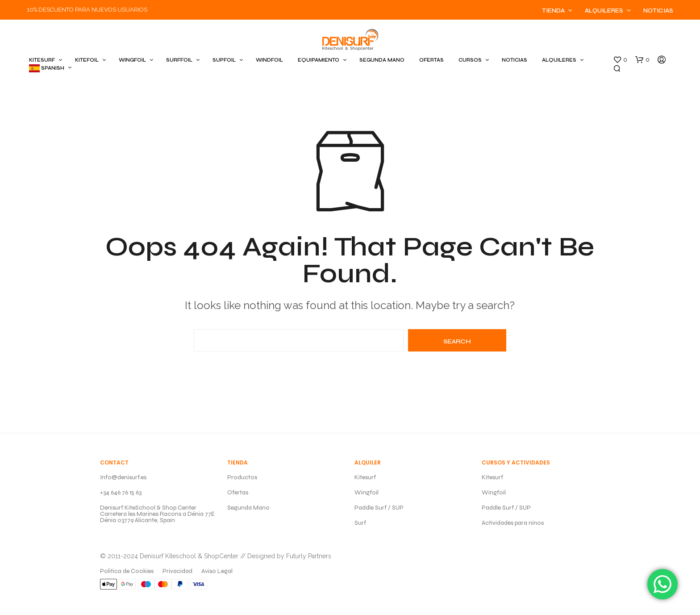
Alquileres (604, 11)
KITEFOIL (87, 60)
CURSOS (470, 60)
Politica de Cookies (127, 571)
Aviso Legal (217, 571)
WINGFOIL (132, 60)
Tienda (553, 11)
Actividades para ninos (513, 523)
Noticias (658, 11)
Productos (242, 477)
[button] (620, 60)
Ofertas (238, 492)
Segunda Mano (248, 508)
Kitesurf (365, 477)
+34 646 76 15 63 (121, 492)
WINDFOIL (269, 60)
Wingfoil (367, 492)
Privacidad (177, 571)
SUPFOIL (224, 60)
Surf (360, 523)
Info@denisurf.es (123, 477)
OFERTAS (431, 60)
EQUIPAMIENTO (319, 60)
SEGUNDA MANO (382, 60)
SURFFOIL (179, 60)
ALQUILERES (559, 60)
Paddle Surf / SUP (379, 508)
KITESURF (42, 60)
